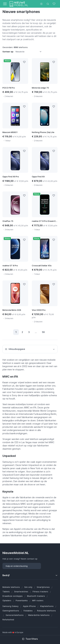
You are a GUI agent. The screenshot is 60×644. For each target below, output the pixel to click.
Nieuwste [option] (20, 52)
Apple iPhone (29, 606)
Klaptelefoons (47, 606)
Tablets (6, 592)
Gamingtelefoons (11, 611)
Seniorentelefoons (15, 615)
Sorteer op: (8, 52)
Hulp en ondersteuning (17, 566)
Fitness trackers (40, 592)
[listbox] (30, 52)
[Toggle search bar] (48, 4)
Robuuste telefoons (46, 611)
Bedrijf (6, 575)
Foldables (28, 611)
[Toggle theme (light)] (41, 4)
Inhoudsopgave (30, 349)
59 (43, 332)
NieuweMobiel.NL (16, 553)
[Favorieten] (54, 4)
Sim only (28, 587)
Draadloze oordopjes (13, 596)
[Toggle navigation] (5, 4)
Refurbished (8, 620)
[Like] (24, 62)
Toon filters (30, 639)
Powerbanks (22, 600)
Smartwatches (21, 592)
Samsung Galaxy (10, 606)
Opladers (7, 600)
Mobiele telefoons (11, 587)
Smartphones (43, 587)
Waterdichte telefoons (39, 615)
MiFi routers (38, 600)
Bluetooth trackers (36, 596)
